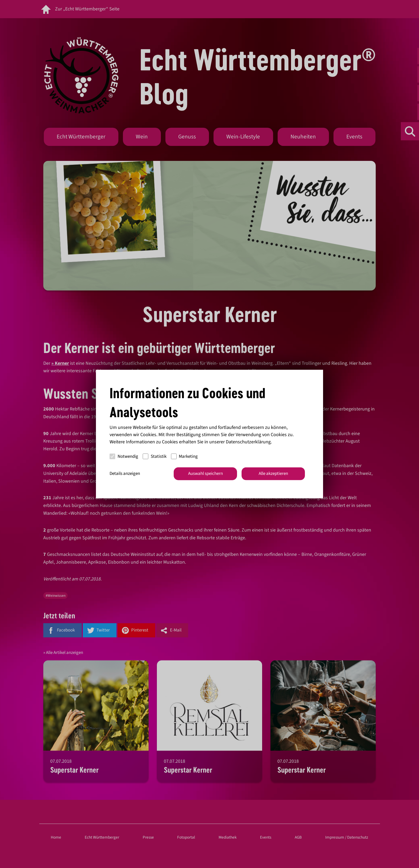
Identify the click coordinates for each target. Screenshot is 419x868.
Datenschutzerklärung (248, 442)
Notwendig (124, 456)
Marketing (185, 456)
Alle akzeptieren (273, 474)
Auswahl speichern (205, 474)
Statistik (155, 456)
